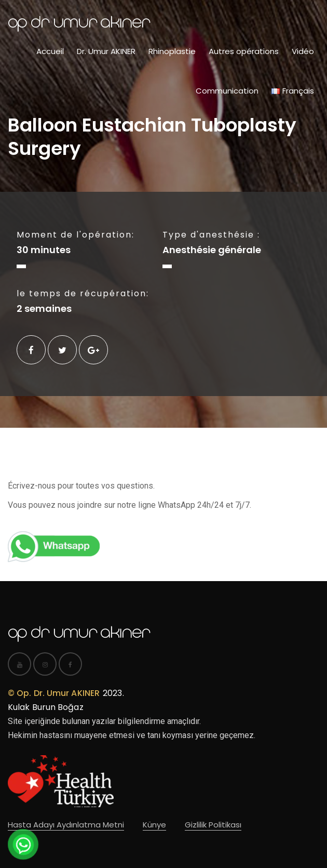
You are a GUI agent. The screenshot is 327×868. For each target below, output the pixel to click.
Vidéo (303, 51)
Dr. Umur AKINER (106, 51)
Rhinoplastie (172, 51)
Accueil (50, 51)
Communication (227, 91)
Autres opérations (244, 51)
